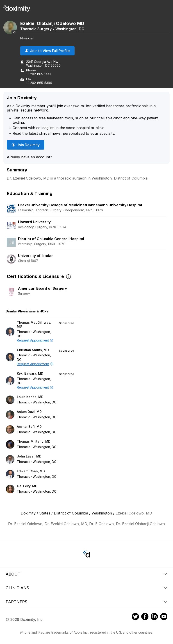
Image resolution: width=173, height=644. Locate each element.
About (86, 574)
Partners (86, 602)
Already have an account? (29, 157)
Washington (66, 29)
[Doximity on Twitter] (135, 617)
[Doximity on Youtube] (164, 617)
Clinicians (86, 588)
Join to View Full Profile (47, 51)
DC (82, 29)
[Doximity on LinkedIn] (154, 617)
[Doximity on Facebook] (145, 617)
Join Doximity (26, 145)
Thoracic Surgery (36, 29)
